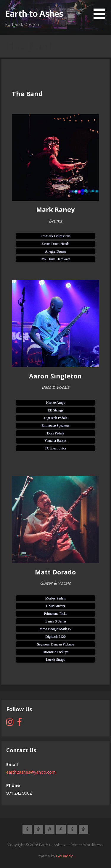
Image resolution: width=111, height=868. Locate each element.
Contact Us (72, 829)
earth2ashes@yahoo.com (31, 772)
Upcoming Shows (50, 829)
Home (27, 829)
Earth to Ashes (34, 13)
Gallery (83, 829)
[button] (102, 11)
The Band (38, 829)
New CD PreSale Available (61, 829)
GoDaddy (64, 856)
